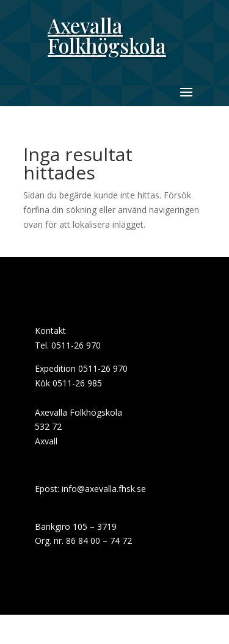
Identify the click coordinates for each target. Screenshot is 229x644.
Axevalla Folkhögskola (107, 35)
